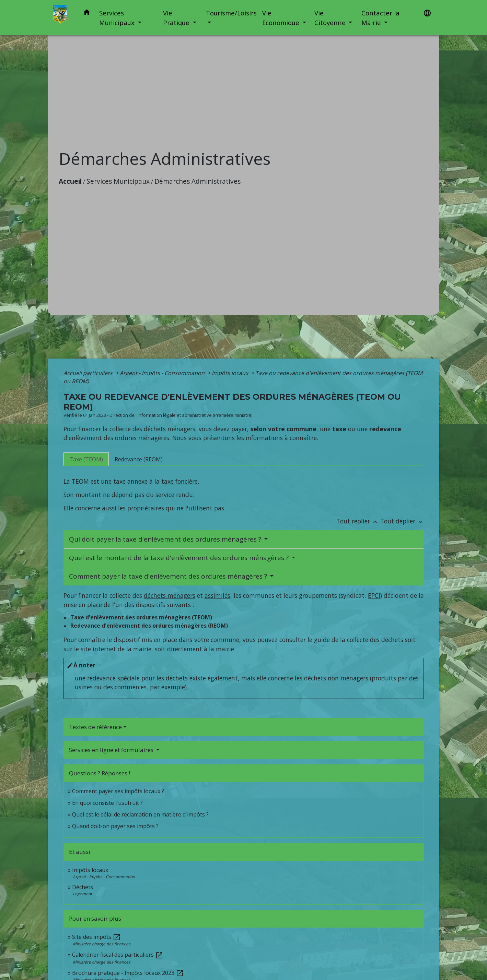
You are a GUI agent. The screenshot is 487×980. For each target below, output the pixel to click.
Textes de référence (95, 727)
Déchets (83, 887)
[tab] (86, 459)
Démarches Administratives (198, 181)
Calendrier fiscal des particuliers (118, 955)
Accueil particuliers (89, 373)
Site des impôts (96, 937)
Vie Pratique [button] (177, 18)
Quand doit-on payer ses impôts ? (115, 826)
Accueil (70, 181)
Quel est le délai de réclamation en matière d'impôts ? (140, 814)
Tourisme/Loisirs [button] (231, 13)
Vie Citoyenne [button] (331, 18)
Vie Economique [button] (282, 18)
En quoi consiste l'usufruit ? (107, 803)
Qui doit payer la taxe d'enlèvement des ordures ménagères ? (166, 539)
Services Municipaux (118, 181)
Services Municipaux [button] (118, 18)
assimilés (217, 595)
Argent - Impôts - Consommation (163, 373)
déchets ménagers (170, 595)
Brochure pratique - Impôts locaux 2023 (128, 973)
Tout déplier (402, 521)
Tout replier (358, 521)
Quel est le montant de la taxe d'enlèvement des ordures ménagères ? (180, 558)
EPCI (374, 595)
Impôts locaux (231, 373)
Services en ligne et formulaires (112, 750)
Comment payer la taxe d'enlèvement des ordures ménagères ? (169, 576)
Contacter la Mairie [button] (380, 18)
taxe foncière (179, 481)
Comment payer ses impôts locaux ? (118, 791)
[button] (87, 14)
